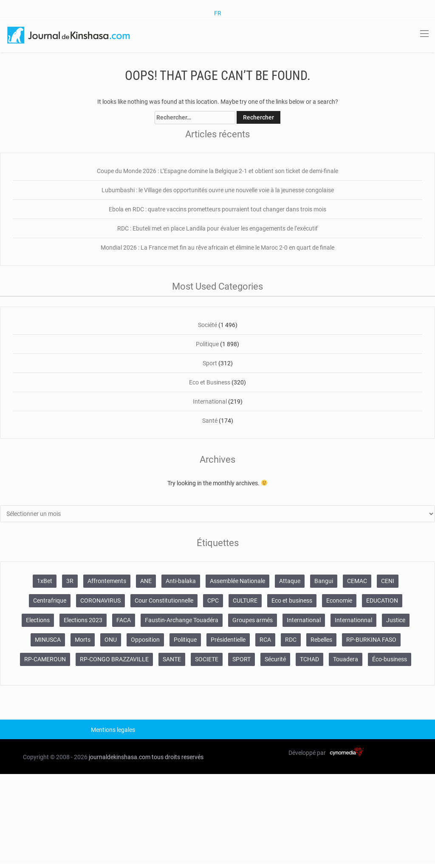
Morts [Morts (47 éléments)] (83, 640)
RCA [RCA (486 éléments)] (265, 640)
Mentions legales (113, 730)
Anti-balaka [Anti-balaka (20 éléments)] (181, 581)
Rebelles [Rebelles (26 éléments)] (321, 640)
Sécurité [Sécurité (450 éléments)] (275, 659)
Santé (210, 421)
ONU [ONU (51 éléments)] (111, 640)
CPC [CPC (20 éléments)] (213, 600)
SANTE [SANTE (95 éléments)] (172, 659)
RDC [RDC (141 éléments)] (291, 640)
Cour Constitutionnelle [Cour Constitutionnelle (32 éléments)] (164, 600)
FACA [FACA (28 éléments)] (124, 620)
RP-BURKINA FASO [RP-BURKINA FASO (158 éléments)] (371, 640)
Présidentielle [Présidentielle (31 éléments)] (228, 640)
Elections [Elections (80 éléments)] (38, 620)
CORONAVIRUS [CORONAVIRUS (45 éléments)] (100, 600)
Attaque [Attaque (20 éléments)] (290, 581)
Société (208, 325)
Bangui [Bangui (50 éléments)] (324, 581)
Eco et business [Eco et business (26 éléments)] (292, 600)
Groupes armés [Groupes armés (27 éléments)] (253, 620)
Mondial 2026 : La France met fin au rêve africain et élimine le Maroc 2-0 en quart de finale (217, 248)
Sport (210, 363)
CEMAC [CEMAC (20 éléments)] (357, 581)
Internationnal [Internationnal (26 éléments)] (353, 620)
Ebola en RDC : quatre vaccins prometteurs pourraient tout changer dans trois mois (217, 209)
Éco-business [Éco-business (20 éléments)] (390, 659)
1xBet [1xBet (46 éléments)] (45, 581)
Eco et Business (210, 382)
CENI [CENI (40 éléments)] (388, 581)
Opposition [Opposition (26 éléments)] (145, 640)
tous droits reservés (178, 757)
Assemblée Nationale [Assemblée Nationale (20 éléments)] (237, 581)
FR (218, 13)
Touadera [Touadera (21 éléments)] (346, 659)
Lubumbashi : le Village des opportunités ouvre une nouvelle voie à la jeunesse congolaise (218, 190)
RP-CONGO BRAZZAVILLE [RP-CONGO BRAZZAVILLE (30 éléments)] (114, 659)
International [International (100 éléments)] (304, 620)
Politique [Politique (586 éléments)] (185, 640)
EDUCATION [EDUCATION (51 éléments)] (382, 600)
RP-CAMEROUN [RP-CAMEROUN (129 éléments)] (45, 659)
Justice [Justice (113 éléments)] (396, 620)
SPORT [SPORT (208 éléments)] (242, 659)
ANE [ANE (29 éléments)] (146, 581)
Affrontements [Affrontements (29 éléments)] (107, 581)
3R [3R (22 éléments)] (70, 581)
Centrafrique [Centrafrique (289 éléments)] (50, 600)
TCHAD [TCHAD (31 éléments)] (309, 659)
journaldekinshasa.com (120, 757)
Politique (207, 344)
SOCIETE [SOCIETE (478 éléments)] (207, 659)
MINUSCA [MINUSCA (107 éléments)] (48, 640)
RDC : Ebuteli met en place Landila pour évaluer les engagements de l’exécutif (217, 228)
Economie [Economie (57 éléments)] (339, 600)
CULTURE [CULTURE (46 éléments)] (245, 600)
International (210, 401)
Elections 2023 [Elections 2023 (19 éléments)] (83, 620)
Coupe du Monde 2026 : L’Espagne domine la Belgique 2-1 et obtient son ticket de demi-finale (217, 171)
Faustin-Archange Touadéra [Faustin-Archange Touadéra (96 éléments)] (182, 620)
